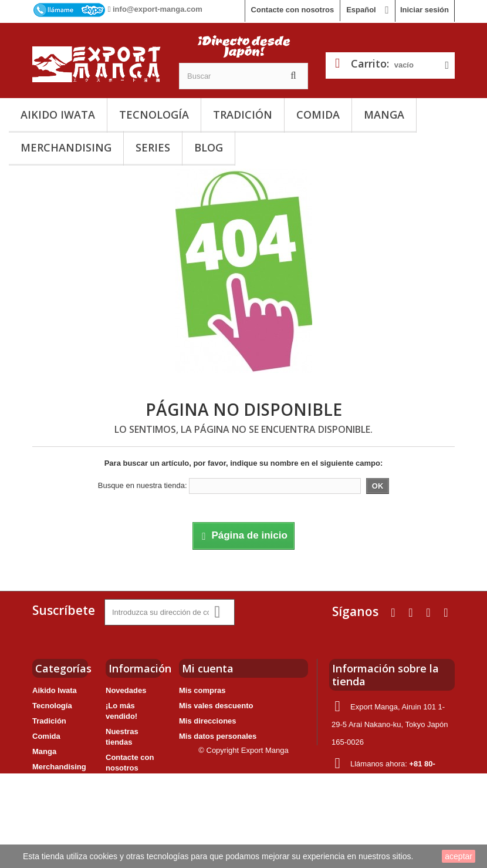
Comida (318, 115)
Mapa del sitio (131, 824)
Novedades (126, 690)
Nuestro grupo (132, 809)
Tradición (243, 115)
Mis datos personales (218, 736)
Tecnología (154, 115)
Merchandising (66, 147)
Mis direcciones (208, 721)
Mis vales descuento (216, 706)
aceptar (459, 856)
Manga (384, 115)
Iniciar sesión (425, 10)
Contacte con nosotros (293, 10)
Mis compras (202, 690)
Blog (209, 147)
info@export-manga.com (158, 9)
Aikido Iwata (58, 115)
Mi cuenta (208, 668)
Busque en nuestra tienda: (143, 485)
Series (153, 147)
